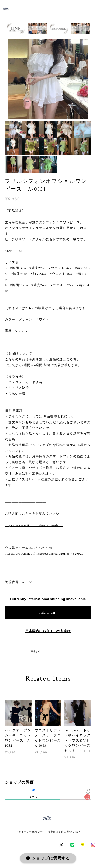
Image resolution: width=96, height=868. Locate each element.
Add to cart (48, 613)
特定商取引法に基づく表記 (64, 832)
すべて (34, 797)
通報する (36, 651)
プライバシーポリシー (29, 832)
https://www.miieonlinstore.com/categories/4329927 (44, 553)
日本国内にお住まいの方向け (48, 631)
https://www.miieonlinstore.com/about (34, 525)
